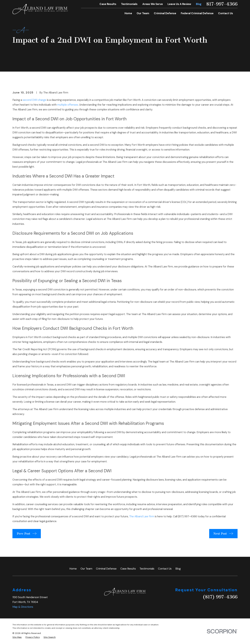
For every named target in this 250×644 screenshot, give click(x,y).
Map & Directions (23, 607)
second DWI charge (34, 100)
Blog (199, 4)
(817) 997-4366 (187, 516)
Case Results (108, 4)
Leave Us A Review (179, 4)
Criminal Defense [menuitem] (165, 13)
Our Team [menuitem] (143, 13)
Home (73, 569)
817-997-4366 (222, 4)
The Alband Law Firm (142, 516)
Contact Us (165, 569)
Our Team (86, 569)
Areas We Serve (153, 4)
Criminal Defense (106, 569)
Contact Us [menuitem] (226, 13)
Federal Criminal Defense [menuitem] (197, 13)
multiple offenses (68, 105)
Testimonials (129, 4)
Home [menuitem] (128, 13)
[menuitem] (17, 637)
